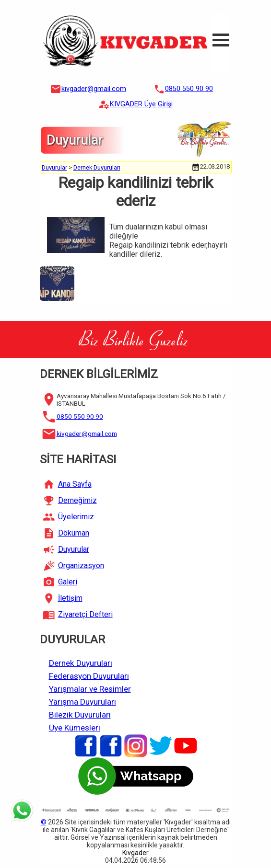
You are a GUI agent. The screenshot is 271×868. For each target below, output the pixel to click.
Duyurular (54, 167)
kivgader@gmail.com (94, 89)
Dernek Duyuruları (97, 167)
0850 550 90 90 (189, 89)
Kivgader (135, 853)
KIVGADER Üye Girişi (141, 104)
